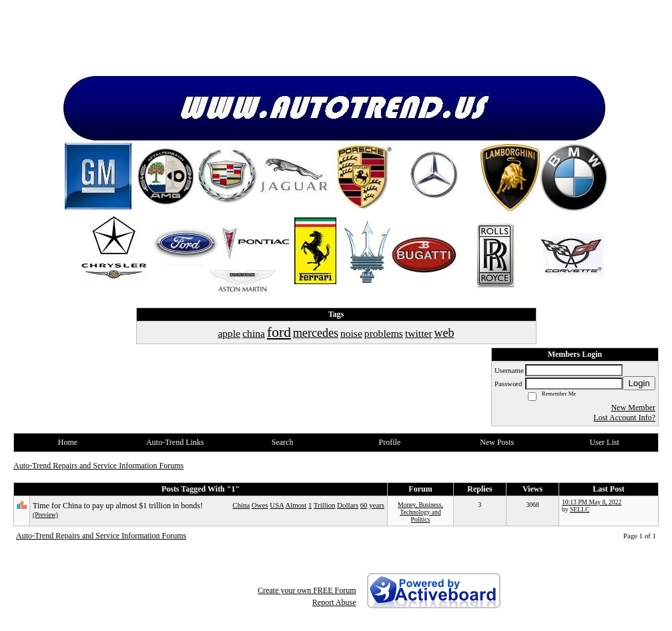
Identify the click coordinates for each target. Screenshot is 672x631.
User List (604, 442)
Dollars (348, 505)
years (377, 505)
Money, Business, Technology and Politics (420, 512)
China (242, 505)
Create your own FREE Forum (307, 590)
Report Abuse (334, 602)
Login (639, 383)
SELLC (580, 509)
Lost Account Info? (624, 418)
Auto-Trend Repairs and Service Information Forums (98, 466)
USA (277, 505)
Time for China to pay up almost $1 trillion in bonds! (118, 506)
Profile (390, 442)
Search (283, 442)
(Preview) (45, 515)
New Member (633, 408)
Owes (260, 505)
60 (364, 505)
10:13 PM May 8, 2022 (592, 502)
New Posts (497, 442)
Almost (296, 505)
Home (68, 442)
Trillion (325, 505)
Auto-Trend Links (175, 442)
